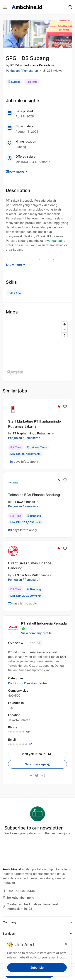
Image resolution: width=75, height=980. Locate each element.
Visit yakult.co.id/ (37, 754)
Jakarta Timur (37, 447)
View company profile (36, 633)
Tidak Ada (14, 293)
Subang (14, 82)
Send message (36, 764)
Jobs (35, 643)
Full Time (32, 82)
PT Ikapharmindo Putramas (32, 433)
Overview (16, 643)
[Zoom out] (65, 330)
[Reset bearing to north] (65, 335)
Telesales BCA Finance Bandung (34, 495)
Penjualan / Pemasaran (22, 71)
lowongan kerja (54, 241)
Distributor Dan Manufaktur (28, 683)
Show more (17, 171)
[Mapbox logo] (15, 372)
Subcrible (37, 968)
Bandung (34, 516)
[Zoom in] (65, 324)
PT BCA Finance (24, 502)
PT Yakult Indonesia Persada (30, 65)
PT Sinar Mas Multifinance (31, 575)
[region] (37, 348)
